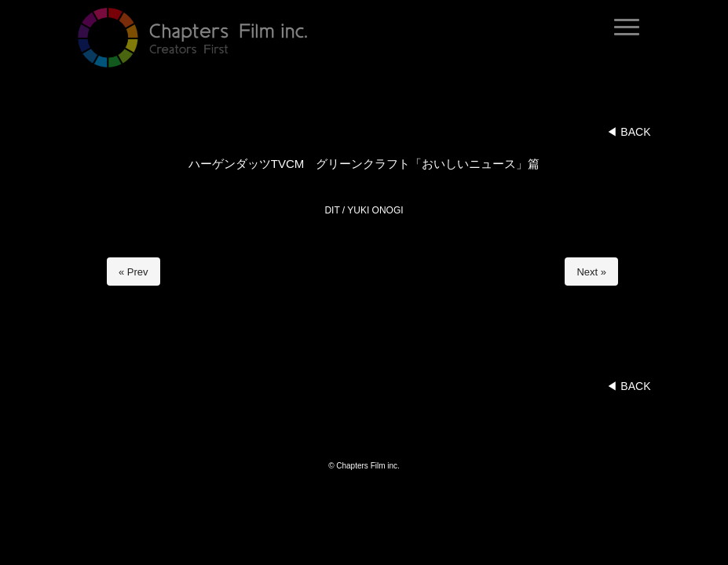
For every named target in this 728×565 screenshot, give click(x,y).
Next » (591, 272)
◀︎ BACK (628, 132)
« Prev (134, 272)
